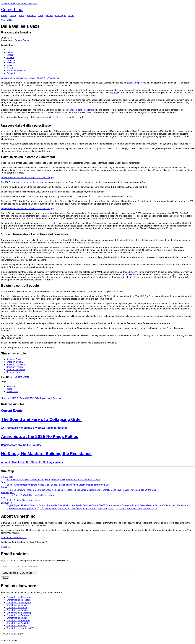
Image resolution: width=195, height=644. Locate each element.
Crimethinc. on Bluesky (18, 605)
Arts (9, 480)
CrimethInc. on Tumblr (17, 610)
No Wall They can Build (32, 495)
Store (41, 16)
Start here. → (7, 547)
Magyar (10, 65)
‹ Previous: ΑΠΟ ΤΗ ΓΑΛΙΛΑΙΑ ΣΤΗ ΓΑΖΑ (20, 398)
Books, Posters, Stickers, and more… (24, 500)
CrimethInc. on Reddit (17, 626)
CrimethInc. (12, 9)
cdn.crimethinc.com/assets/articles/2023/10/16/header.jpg (30, 78)
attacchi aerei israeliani (81, 110)
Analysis (25, 480)
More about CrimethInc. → (14, 538)
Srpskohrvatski (14, 509)
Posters (25, 485)
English (10, 55)
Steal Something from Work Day (94, 485)
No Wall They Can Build (133, 490)
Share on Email (14, 359)
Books (4, 16)
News (63, 480)
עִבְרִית (67, 509)
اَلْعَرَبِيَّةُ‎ (40, 509)
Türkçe (166, 505)
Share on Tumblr (14, 372)
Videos (41, 485)
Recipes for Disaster (85, 490)
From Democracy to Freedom (21, 490)
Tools (21, 16)
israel (9, 389)
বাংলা (46, 509)
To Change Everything (68, 485)
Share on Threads (15, 367)
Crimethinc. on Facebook (18, 600)
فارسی (173, 505)
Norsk (139, 509)
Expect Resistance (66, 490)
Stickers (33, 485)
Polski (79, 505)
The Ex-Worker (13, 495)
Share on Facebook (16, 370)
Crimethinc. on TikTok (17, 618)
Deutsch (34, 505)
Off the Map (150, 490)
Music (48, 485)
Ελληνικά (11, 63)
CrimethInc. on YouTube (18, 623)
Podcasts (31, 16)
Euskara (159, 505)
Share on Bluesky (15, 362)
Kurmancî (131, 509)
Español (10, 58)
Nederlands (183, 505)
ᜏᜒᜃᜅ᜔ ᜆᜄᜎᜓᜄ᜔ (150, 509)
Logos (54, 485)
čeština (10, 52)
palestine (11, 386)
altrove (114, 93)
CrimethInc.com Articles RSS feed (23, 628)
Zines (9, 485)
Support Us (6, 20)
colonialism (12, 392)
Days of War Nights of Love (108, 490)
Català (111, 509)
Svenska (53, 509)
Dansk (61, 509)
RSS (11, 477)
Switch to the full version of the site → (19, 3)
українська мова (89, 509)
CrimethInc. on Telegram (18, 615)
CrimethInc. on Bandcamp (19, 613)
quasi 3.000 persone (136, 83)
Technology (71, 480)
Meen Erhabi (129, 272)
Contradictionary (43, 490)
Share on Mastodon (16, 364)
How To (56, 480)
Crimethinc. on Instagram (19, 602)
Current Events (22, 40)
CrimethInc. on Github (17, 608)
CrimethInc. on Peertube (18, 620)
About (71, 16)
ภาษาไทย (75, 509)
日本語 (102, 505)
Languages (61, 16)
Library (13, 16)
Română (32, 509)
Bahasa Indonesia (131, 505)
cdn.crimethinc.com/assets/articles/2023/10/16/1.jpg (27, 178)
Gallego (123, 509)
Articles (5, 477)
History (48, 480)
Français (11, 60)
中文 (119, 505)
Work (54, 490)
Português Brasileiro (16, 71)
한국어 (10, 68)
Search (49, 16)
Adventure (16, 480)
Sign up (5, 578)
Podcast (5, 493)
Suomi (95, 505)
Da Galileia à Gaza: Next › (52, 398)
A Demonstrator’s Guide (89, 480)
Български (111, 505)
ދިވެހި (117, 509)
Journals (17, 485)
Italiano (26, 505)
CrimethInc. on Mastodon (19, 597)
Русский (11, 73)
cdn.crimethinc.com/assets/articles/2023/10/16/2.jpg (27, 209)
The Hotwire (49, 495)
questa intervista (51, 117)
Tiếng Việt (103, 509)
